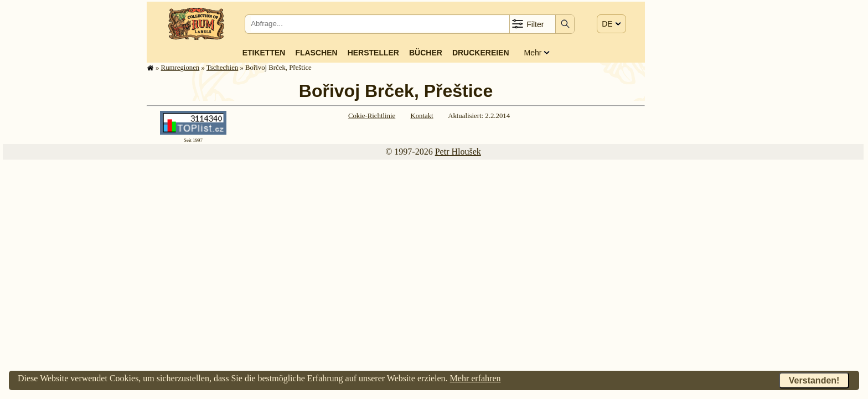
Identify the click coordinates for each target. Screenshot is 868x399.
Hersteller (373, 53)
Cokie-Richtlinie (372, 116)
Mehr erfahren (476, 378)
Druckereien (481, 53)
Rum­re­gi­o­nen (180, 68)
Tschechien (222, 68)
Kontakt (422, 116)
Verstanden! (814, 380)
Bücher (426, 53)
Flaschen (316, 53)
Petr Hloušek (458, 152)
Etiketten (264, 53)
